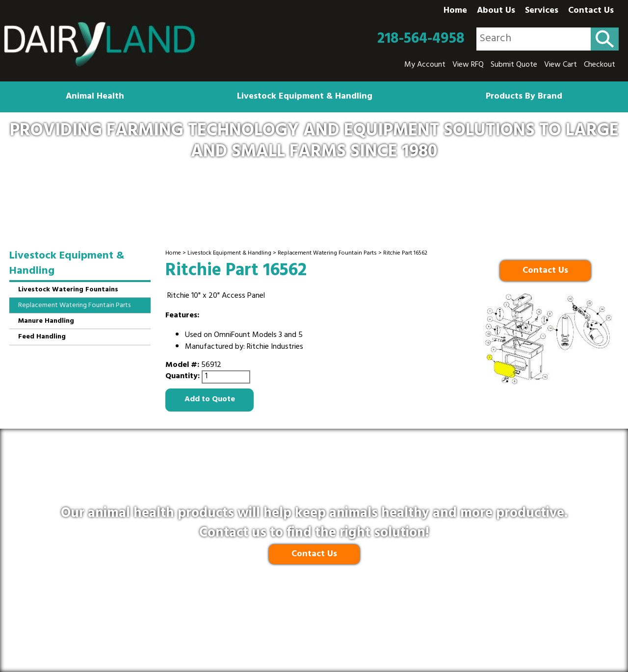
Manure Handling (46, 322)
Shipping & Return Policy (280, 620)
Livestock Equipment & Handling (305, 97)
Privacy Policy (202, 620)
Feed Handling (42, 337)
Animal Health (95, 97)
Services (542, 11)
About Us (496, 11)
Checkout (600, 65)
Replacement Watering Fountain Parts (327, 254)
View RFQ (468, 65)
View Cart (561, 65)
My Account (425, 65)
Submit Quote (514, 65)
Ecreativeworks (335, 643)
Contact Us (591, 11)
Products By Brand (524, 97)
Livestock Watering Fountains (68, 290)
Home (455, 11)
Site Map (434, 620)
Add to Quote (210, 400)
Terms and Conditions (371, 620)
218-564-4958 (421, 39)
